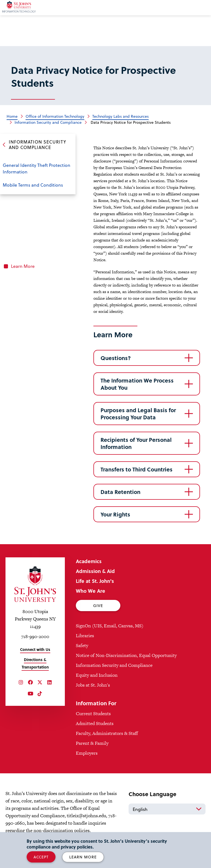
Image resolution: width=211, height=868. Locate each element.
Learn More (23, 266)
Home (12, 116)
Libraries (85, 636)
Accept (41, 857)
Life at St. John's (95, 581)
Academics (89, 561)
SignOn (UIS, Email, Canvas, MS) (110, 626)
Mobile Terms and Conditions (33, 185)
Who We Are (91, 591)
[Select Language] (167, 809)
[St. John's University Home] (35, 584)
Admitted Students (95, 723)
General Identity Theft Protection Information (37, 168)
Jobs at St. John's (93, 685)
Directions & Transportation (35, 663)
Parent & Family (92, 743)
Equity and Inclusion (97, 675)
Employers (87, 753)
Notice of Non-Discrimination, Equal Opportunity (126, 655)
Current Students (93, 713)
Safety (82, 645)
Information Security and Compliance (48, 122)
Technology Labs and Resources (120, 116)
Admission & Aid (95, 571)
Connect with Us (35, 649)
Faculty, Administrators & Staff (107, 733)
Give (98, 606)
